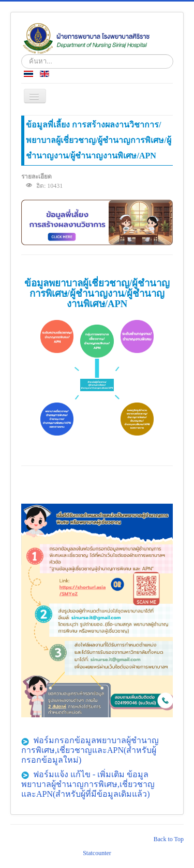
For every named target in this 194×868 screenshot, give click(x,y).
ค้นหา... (21, 54)
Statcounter (97, 853)
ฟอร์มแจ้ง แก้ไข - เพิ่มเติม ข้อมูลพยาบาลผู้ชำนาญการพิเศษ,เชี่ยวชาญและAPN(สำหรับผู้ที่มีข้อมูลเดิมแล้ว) (88, 784)
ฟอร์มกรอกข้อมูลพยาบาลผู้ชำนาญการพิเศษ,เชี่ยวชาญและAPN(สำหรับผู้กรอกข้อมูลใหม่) (90, 750)
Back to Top (169, 839)
